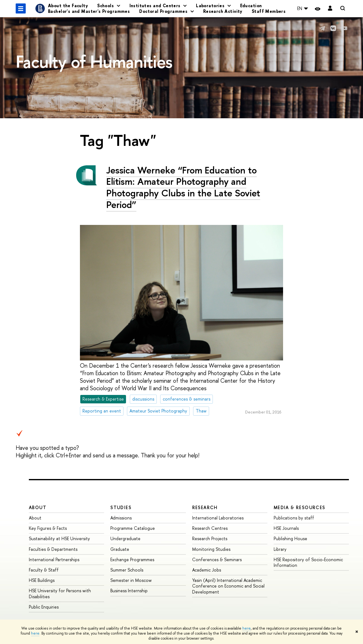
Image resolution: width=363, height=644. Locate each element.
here (247, 628)
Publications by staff (294, 518)
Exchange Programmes (132, 559)
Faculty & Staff (44, 570)
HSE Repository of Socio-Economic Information (308, 562)
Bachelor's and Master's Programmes (89, 11)
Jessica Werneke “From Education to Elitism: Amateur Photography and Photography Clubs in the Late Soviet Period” (183, 187)
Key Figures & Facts (48, 528)
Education (251, 5)
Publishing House (290, 538)
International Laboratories (218, 518)
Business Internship (129, 591)
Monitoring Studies (211, 549)
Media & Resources (300, 507)
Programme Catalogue (133, 528)
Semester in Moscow (131, 580)
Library (280, 549)
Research (205, 507)
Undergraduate (125, 538)
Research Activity (223, 11)
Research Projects (210, 538)
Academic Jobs (207, 570)
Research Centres (210, 528)
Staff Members (269, 11)
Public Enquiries (44, 607)
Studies (121, 507)
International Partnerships (54, 559)
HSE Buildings (42, 580)
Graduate (120, 549)
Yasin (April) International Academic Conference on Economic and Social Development (228, 586)
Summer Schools (127, 570)
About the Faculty (68, 5)
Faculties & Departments (53, 549)
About (38, 507)
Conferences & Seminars (217, 559)
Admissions (121, 518)
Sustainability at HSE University (59, 538)
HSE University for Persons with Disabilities (60, 593)
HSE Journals (286, 528)
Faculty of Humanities (94, 61)
